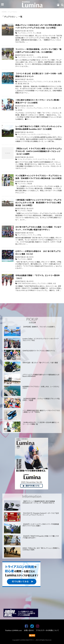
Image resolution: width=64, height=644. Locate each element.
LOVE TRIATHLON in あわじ (27, 283)
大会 (54, 283)
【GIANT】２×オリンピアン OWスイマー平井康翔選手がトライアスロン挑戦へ (41, 525)
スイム (30, 82)
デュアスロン (22, 33)
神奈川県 (26, 84)
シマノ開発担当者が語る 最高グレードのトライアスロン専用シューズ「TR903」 (41, 411)
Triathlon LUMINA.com (13, 630)
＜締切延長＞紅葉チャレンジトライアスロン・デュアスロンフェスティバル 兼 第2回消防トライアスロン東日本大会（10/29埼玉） (38, 203)
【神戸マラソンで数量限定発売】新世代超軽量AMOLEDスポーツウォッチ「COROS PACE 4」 (39, 502)
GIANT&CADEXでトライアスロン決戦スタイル (39, 351)
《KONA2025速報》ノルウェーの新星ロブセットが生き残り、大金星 (41, 399)
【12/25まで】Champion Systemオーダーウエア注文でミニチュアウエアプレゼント (41, 514)
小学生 (39, 57)
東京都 (20, 84)
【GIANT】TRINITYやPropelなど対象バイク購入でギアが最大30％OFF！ (41, 537)
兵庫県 (50, 283)
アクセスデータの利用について (47, 630)
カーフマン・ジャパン (25, 108)
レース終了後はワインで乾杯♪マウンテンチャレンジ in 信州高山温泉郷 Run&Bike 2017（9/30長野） (38, 128)
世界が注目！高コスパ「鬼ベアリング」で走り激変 (40, 363)
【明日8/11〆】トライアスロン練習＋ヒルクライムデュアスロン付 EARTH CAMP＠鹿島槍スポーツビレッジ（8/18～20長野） (39, 151)
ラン (34, 33)
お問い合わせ (29, 630)
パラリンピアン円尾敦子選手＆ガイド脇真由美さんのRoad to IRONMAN (41, 376)
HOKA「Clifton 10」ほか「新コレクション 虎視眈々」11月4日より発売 (41, 549)
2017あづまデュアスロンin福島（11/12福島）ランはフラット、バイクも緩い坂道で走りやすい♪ (38, 228)
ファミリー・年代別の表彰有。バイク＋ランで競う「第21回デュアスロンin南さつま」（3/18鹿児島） (38, 51)
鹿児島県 (45, 57)
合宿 (55, 82)
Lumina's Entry (22, 82)
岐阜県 (20, 110)
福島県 (30, 259)
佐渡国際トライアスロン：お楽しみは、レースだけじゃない (41, 387)
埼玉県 (39, 33)
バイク (30, 33)
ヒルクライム (42, 134)
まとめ (51, 82)
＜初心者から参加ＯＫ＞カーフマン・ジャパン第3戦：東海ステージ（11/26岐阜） (38, 101)
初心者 (55, 108)
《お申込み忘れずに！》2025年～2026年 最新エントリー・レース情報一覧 (41, 423)
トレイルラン (32, 134)
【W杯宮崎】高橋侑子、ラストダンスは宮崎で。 (39, 327)
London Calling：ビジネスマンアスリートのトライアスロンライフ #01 (41, 340)
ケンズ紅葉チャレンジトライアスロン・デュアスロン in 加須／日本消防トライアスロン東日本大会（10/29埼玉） (39, 177)
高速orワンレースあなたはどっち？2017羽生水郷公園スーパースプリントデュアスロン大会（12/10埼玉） (39, 26)
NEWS (31, 31)
